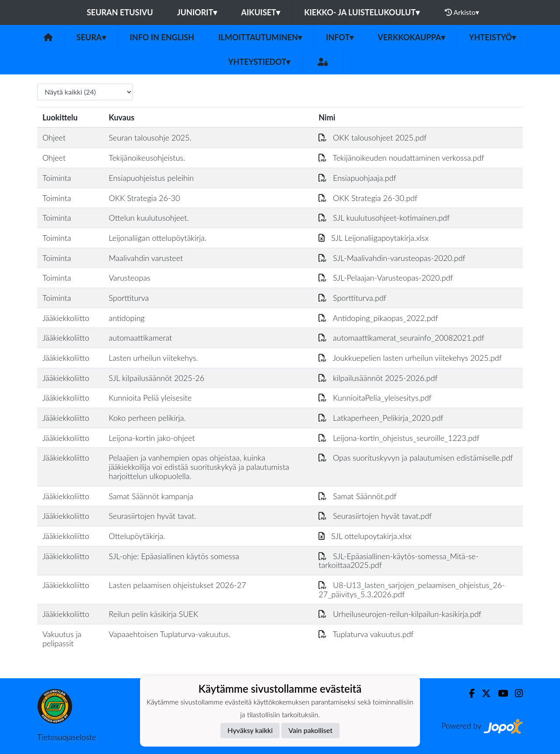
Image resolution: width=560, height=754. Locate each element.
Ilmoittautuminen (260, 37)
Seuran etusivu (120, 12)
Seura (91, 37)
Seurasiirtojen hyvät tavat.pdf (375, 516)
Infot (340, 37)
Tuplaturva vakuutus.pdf (366, 634)
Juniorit (197, 12)
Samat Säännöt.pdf (357, 496)
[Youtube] (499, 693)
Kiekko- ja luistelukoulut (362, 12)
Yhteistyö (492, 37)
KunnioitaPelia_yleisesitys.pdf (375, 398)
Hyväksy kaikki (250, 730)
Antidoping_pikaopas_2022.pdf (378, 318)
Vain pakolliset (310, 730)
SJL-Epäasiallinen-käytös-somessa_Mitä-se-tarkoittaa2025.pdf (399, 561)
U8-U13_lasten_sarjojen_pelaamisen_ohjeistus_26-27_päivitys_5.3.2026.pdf (412, 590)
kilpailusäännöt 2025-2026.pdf (378, 378)
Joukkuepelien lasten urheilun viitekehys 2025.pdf (410, 358)
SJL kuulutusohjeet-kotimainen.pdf (384, 218)
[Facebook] (468, 693)
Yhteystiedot (259, 62)
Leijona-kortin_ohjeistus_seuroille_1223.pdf (399, 438)
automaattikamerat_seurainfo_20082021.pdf (401, 338)
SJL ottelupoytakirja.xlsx (365, 536)
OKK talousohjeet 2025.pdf (373, 137)
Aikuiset (261, 12)
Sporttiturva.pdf (352, 298)
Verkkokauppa (411, 37)
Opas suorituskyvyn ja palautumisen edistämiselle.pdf (416, 458)
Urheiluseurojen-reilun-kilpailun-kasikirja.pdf (400, 614)
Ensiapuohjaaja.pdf (357, 178)
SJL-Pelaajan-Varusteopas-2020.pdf (386, 278)
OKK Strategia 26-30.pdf (368, 198)
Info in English (162, 37)
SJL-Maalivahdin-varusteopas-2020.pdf (392, 258)
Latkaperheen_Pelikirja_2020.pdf (381, 418)
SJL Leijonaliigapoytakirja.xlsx (373, 238)
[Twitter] (483, 693)
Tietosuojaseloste (66, 737)
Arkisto (462, 12)
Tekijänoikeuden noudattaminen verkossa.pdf (401, 158)
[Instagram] (515, 693)
